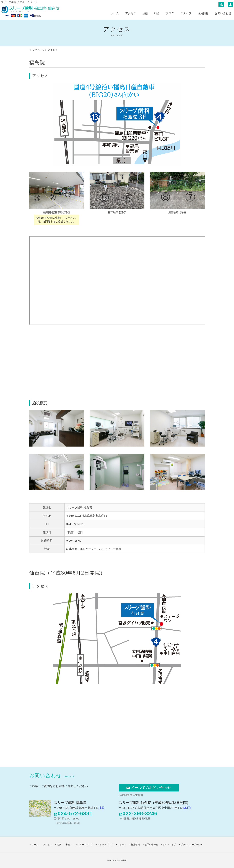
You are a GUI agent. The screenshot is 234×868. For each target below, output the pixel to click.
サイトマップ (169, 845)
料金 (157, 13)
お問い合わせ (223, 13)
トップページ (37, 50)
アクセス (131, 13)
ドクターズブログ (84, 845)
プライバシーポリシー (192, 845)
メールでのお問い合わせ (149, 788)
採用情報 (203, 13)
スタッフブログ (105, 845)
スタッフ (186, 13)
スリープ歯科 (120, 860)
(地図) (102, 808)
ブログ (170, 13)
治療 (145, 13)
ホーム (115, 13)
